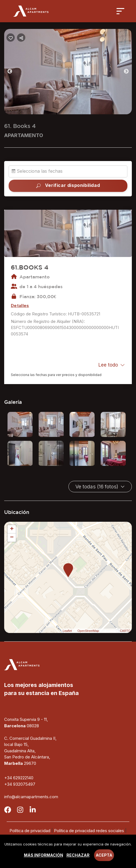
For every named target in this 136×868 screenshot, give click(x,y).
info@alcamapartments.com (31, 797)
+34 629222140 (19, 778)
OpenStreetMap (88, 631)
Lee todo (112, 365)
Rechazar (78, 855)
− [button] (12, 538)
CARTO (125, 631)
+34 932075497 (20, 784)
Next (130, 72)
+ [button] (12, 529)
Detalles (20, 306)
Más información (44, 855)
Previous (14, 72)
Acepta (104, 855)
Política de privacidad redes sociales (89, 831)
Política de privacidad (30, 831)
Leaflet (67, 631)
